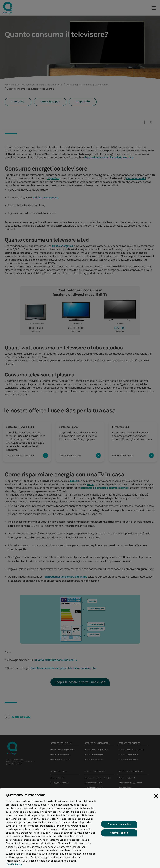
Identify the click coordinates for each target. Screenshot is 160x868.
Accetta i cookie (119, 834)
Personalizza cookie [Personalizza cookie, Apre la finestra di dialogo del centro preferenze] (119, 826)
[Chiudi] (156, 798)
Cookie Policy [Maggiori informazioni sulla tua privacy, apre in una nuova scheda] (13, 866)
